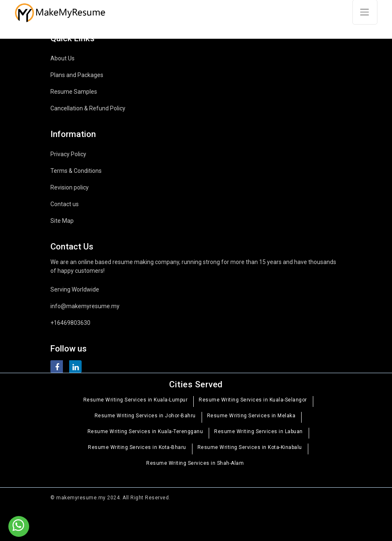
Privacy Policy (68, 154)
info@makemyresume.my (85, 306)
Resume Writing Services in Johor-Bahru (145, 416)
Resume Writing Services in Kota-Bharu (137, 447)
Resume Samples (74, 92)
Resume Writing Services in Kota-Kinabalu (250, 447)
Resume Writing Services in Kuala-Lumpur (136, 400)
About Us (62, 58)
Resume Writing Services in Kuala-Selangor (253, 400)
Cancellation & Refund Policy (88, 108)
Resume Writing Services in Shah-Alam (195, 463)
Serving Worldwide (75, 289)
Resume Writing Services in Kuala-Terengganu (145, 431)
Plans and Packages (77, 75)
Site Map (62, 221)
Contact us (65, 204)
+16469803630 (70, 323)
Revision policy (70, 187)
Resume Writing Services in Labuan (258, 431)
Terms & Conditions (76, 171)
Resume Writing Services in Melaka (251, 416)
